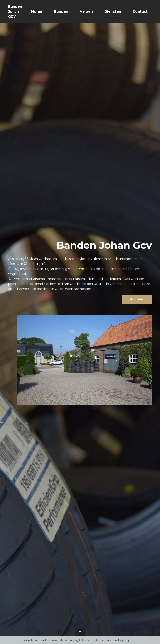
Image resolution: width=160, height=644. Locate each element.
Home (37, 11)
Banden (61, 11)
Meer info (137, 300)
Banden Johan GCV (15, 12)
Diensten (113, 11)
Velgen (86, 11)
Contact (140, 11)
